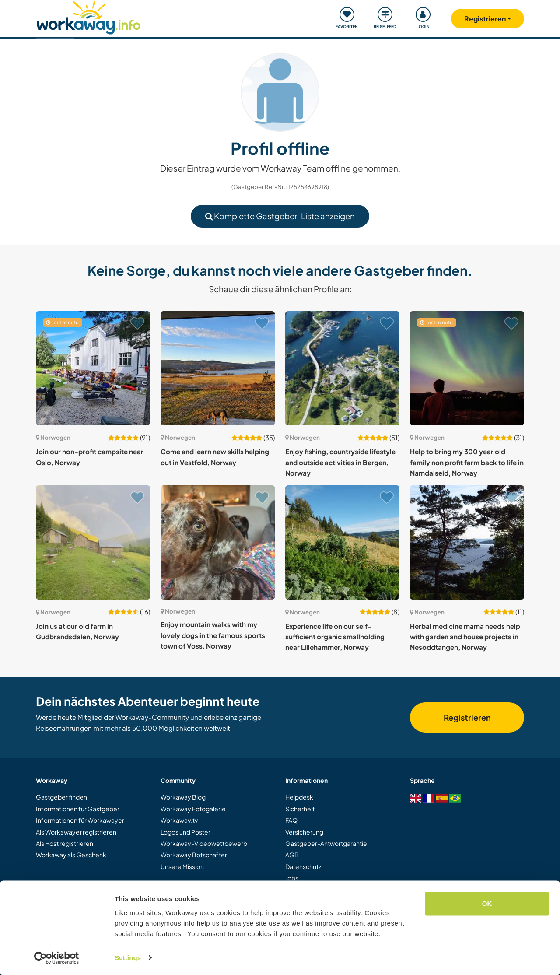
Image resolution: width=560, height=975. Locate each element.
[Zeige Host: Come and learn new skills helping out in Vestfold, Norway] (218, 368)
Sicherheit (300, 809)
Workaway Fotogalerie (193, 809)
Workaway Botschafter (194, 855)
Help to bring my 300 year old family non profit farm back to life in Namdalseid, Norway (467, 462)
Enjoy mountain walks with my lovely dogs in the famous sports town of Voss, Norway (213, 635)
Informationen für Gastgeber (78, 809)
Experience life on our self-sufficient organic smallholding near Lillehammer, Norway (335, 637)
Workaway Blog (183, 797)
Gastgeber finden (61, 797)
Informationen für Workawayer (80, 820)
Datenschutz (303, 866)
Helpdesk (299, 797)
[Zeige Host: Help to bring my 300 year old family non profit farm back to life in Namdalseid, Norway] (467, 368)
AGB (292, 855)
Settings (128, 958)
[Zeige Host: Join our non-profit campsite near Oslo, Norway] (93, 368)
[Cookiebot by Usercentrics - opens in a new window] (57, 958)
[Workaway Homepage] (89, 16)
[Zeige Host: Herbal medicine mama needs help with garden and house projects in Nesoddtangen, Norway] (467, 542)
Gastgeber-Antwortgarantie (326, 843)
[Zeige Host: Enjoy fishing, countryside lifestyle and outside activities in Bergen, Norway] (342, 368)
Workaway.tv (179, 820)
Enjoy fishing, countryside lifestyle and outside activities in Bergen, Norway (340, 462)
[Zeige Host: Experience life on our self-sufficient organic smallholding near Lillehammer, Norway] (342, 542)
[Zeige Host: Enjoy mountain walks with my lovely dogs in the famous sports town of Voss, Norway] (218, 542)
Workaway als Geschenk (71, 855)
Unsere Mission (182, 866)
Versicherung (304, 832)
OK (487, 904)
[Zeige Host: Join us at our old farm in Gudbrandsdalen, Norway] (93, 542)
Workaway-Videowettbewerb (204, 843)
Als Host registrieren (65, 843)
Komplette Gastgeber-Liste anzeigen (280, 216)
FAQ (291, 820)
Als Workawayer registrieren (76, 832)
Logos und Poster (185, 832)
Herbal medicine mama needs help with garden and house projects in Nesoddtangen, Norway (465, 637)
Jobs (292, 878)
